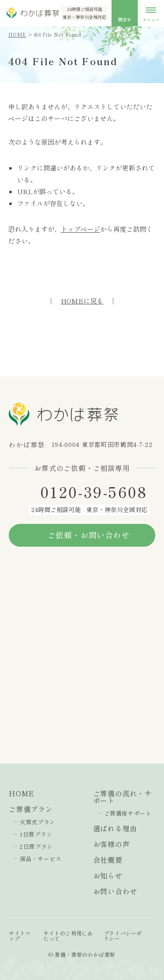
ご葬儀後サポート (128, 813)
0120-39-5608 (94, 492)
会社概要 (108, 860)
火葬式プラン (38, 822)
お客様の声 (112, 844)
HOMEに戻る (82, 301)
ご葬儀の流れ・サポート (122, 797)
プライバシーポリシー (123, 936)
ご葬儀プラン (31, 809)
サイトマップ (20, 936)
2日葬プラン (36, 846)
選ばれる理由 (115, 828)
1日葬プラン (36, 834)
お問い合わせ (115, 891)
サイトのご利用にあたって (68, 936)
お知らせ (108, 875)
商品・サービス (41, 859)
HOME (17, 35)
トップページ (80, 229)
